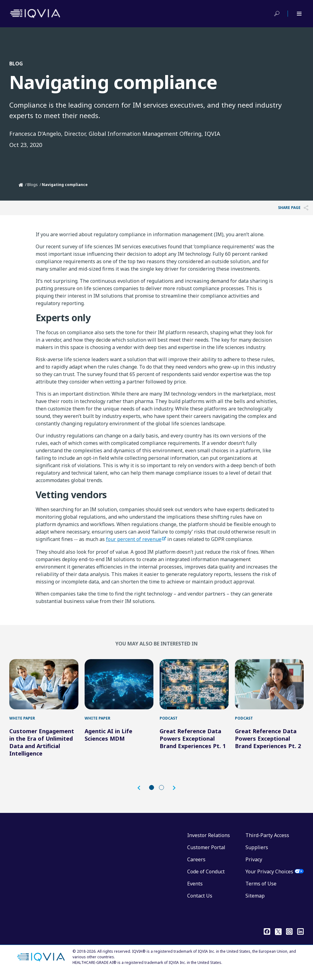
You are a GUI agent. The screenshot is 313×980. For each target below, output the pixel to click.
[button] (142, 794)
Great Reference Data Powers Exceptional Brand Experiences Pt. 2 (268, 745)
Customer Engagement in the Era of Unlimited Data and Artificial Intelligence (42, 748)
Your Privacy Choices (269, 878)
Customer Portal (206, 854)
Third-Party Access (267, 841)
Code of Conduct (206, 878)
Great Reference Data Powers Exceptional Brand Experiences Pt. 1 (193, 745)
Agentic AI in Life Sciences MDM (108, 741)
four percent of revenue (134, 539)
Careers (196, 866)
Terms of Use (261, 890)
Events (195, 890)
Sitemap (255, 902)
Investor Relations (209, 841)
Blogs (33, 185)
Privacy (254, 866)
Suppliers (257, 854)
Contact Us (200, 902)
